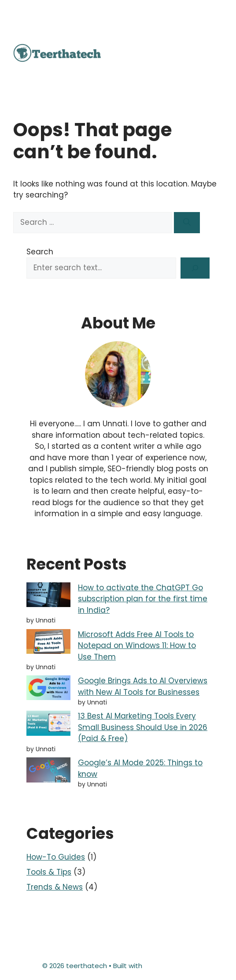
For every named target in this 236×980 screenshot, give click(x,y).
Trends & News (55, 887)
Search (40, 252)
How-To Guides (56, 857)
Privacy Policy (182, 935)
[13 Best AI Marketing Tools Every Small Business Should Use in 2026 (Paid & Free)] (48, 725)
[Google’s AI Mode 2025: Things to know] (48, 771)
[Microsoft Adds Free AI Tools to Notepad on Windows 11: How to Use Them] (48, 643)
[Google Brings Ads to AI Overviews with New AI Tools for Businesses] (48, 689)
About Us (48, 935)
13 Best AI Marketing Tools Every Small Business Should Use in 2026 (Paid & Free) (143, 727)
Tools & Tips (49, 872)
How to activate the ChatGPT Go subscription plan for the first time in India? (143, 599)
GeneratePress (169, 966)
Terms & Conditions (118, 949)
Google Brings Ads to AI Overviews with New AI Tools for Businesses (143, 686)
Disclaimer (135, 935)
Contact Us (90, 935)
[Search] (187, 223)
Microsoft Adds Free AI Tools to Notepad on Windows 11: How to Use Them (137, 646)
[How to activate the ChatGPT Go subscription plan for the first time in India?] (48, 596)
